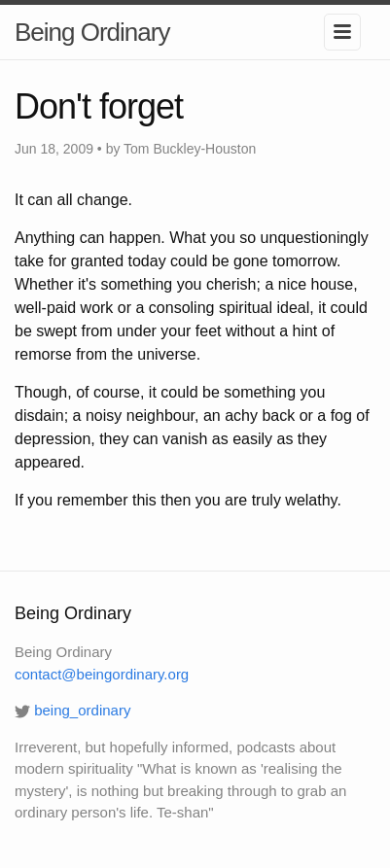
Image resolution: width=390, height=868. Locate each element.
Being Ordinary (92, 32)
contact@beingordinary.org (102, 674)
